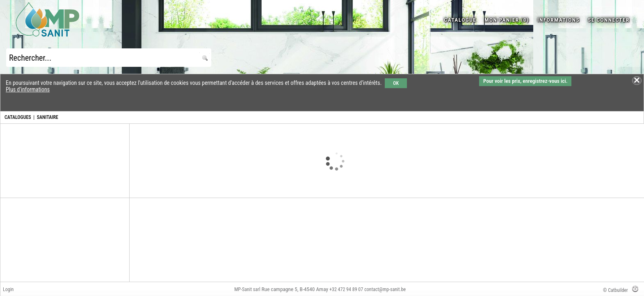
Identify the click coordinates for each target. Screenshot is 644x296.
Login (8, 289)
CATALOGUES (18, 117)
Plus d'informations (28, 89)
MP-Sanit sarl (247, 289)
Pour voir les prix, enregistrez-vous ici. (525, 81)
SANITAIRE (48, 117)
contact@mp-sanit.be (385, 289)
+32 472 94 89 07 (346, 289)
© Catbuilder (615, 290)
